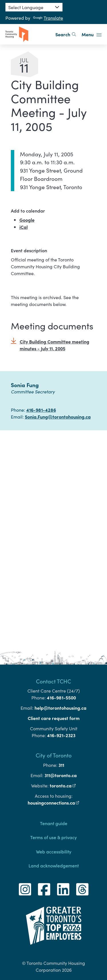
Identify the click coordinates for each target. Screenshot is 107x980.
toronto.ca (63, 785)
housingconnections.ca (54, 803)
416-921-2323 (61, 735)
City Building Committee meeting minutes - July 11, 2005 (54, 345)
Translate (48, 18)
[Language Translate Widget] (34, 7)
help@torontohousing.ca (60, 708)
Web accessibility (54, 851)
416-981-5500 (61, 697)
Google (27, 220)
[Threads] (82, 889)
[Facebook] (44, 889)
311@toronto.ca (61, 775)
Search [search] (66, 34)
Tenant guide (54, 823)
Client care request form (54, 718)
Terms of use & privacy (53, 837)
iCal (24, 227)
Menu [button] (92, 34)
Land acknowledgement (54, 865)
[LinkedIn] (63, 889)
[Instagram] (25, 889)
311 (61, 765)
